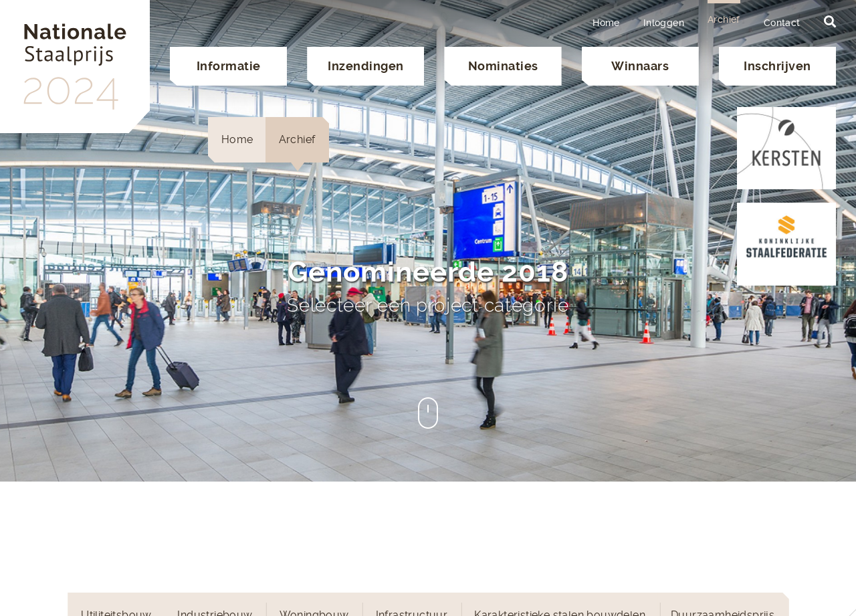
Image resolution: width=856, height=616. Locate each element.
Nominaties (503, 66)
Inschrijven (777, 66)
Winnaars (640, 66)
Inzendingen (366, 66)
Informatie (229, 66)
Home (606, 23)
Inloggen (664, 23)
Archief (724, 19)
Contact (782, 23)
